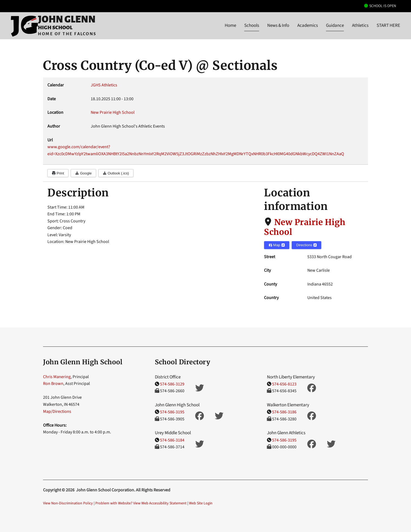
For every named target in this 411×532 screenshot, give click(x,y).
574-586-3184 (172, 440)
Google (83, 173)
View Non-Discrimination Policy (68, 503)
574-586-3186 (284, 412)
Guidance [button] (335, 25)
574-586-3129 (172, 384)
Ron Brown (53, 384)
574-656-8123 (284, 384)
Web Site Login (201, 503)
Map (277, 245)
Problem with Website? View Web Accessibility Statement (141, 503)
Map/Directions (57, 411)
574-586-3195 (172, 412)
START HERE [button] (388, 25)
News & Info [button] (278, 25)
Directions (306, 245)
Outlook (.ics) (116, 173)
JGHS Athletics (104, 85)
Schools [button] (252, 25)
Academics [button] (308, 25)
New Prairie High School (305, 227)
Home (230, 25)
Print (58, 173)
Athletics (360, 25)
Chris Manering (57, 377)
